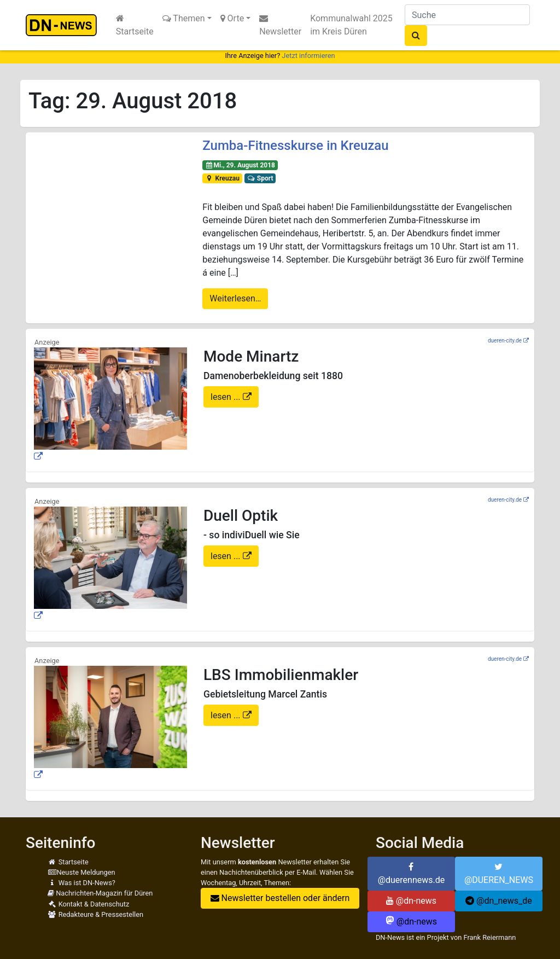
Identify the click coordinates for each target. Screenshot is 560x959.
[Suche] (467, 15)
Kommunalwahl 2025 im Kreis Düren (351, 25)
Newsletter (280, 25)
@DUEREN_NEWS (499, 874)
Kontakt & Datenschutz (88, 904)
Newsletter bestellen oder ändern (280, 898)
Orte (232, 18)
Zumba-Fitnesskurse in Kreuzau (295, 146)
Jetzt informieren (308, 56)
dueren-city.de (505, 341)
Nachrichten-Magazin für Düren (100, 893)
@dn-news (411, 901)
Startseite (135, 25)
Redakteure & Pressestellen (95, 914)
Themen (184, 18)
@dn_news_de (499, 901)
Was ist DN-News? (81, 883)
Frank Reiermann (489, 937)
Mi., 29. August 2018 (240, 165)
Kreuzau (222, 178)
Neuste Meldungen (81, 872)
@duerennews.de (412, 874)
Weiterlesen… (235, 298)
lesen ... (227, 397)
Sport (260, 178)
